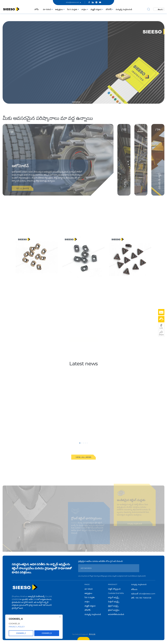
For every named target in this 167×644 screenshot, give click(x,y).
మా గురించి (47, 9)
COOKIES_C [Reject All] (21, 633)
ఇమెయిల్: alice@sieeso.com (143, 594)
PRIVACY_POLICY (17, 627)
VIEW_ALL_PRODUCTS (83, 339)
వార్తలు (84, 9)
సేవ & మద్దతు (72, 9)
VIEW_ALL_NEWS (83, 461)
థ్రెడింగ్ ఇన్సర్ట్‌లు (114, 610)
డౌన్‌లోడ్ (109, 9)
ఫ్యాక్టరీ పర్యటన (96, 9)
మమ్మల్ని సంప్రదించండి (124, 9)
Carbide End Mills (116, 593)
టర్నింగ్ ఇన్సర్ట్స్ (114, 597)
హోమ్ (37, 9)
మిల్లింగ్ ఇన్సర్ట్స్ (114, 602)
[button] (76, 106)
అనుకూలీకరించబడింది (116, 614)
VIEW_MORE (21, 317)
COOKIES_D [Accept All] (47, 633)
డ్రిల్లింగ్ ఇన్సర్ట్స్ (113, 606)
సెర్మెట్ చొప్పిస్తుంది (114, 589)
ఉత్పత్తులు (59, 9)
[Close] (60, 617)
